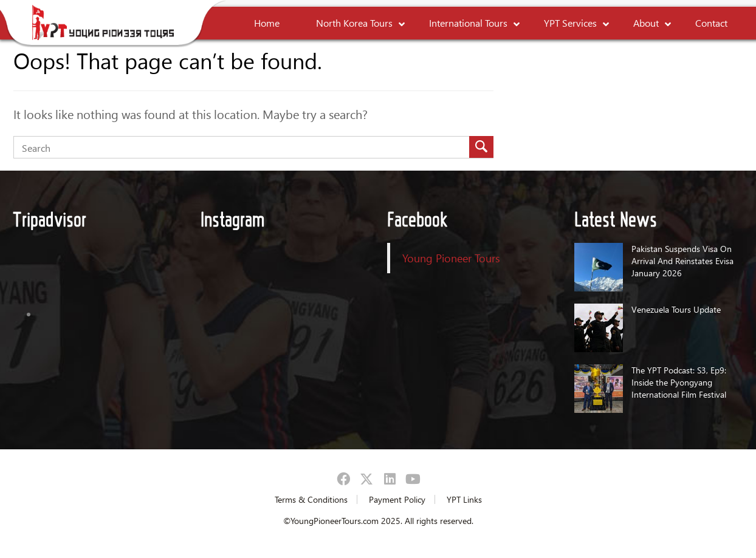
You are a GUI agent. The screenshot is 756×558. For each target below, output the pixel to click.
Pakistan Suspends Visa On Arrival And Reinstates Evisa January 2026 (682, 261)
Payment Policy (397, 499)
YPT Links (464, 499)
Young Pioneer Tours (451, 258)
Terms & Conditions (311, 499)
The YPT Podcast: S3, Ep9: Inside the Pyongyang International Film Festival (679, 382)
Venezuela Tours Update (676, 309)
